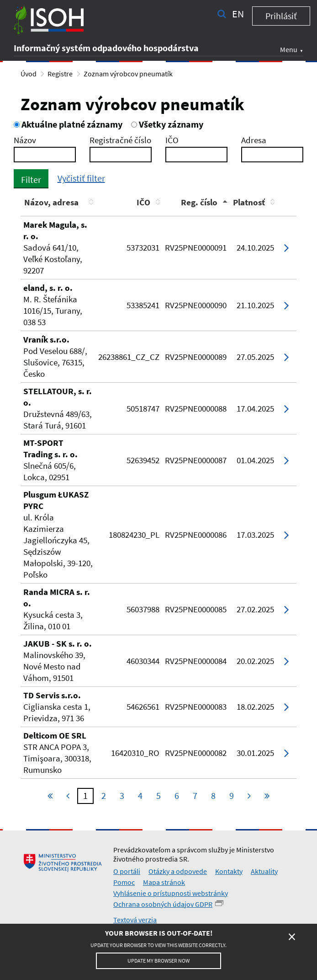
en (238, 14)
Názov (25, 140)
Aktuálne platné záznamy (68, 124)
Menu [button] (289, 49)
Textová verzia (135, 920)
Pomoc (124, 882)
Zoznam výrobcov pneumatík (128, 74)
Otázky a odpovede (178, 871)
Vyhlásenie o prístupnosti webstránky (171, 893)
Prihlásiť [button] (281, 16)
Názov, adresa (51, 202)
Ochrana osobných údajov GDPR (163, 904)
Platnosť (249, 202)
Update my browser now (158, 961)
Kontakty (229, 871)
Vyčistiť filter (81, 178)
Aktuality (264, 871)
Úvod (29, 74)
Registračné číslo (120, 140)
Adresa (254, 140)
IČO (172, 140)
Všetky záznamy (167, 124)
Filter (31, 179)
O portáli (127, 871)
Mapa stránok (164, 882)
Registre (60, 74)
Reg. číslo (199, 202)
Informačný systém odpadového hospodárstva (106, 48)
